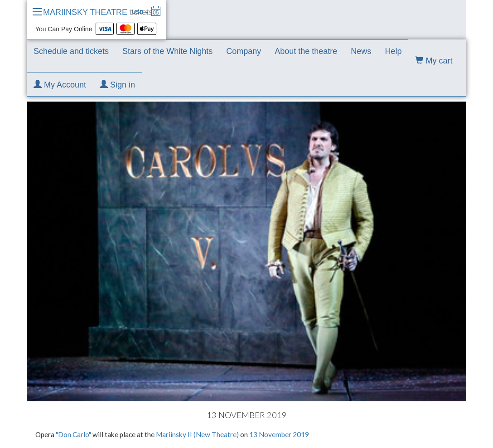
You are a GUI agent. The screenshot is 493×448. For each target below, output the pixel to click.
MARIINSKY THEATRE (98, 12)
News (361, 51)
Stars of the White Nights (167, 51)
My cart (434, 61)
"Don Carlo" (74, 434)
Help (393, 51)
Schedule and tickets (71, 51)
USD (140, 12)
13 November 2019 (279, 434)
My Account (60, 85)
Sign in (117, 85)
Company (244, 51)
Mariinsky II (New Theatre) (197, 434)
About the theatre (306, 51)
